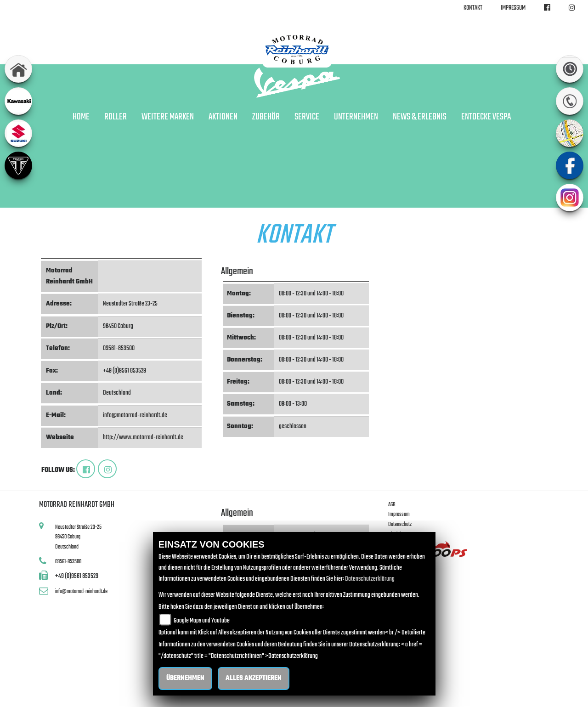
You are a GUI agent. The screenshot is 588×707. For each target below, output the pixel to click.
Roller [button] (116, 117)
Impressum (513, 8)
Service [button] (307, 117)
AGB (392, 505)
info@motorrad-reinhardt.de (135, 416)
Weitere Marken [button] (168, 117)
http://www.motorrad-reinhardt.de (143, 438)
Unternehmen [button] (356, 117)
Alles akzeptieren (254, 678)
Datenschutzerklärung (370, 579)
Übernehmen (185, 678)
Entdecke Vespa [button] (486, 117)
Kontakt (473, 8)
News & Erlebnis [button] (420, 117)
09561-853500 (119, 348)
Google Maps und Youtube (202, 621)
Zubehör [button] (266, 117)
